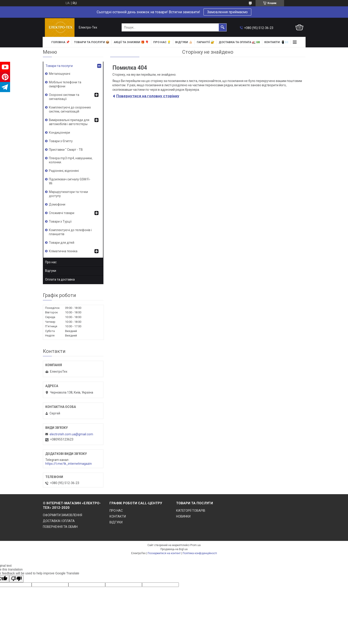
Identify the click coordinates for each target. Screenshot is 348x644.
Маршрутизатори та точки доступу (68, 194)
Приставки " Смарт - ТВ (66, 150)
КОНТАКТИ (118, 516)
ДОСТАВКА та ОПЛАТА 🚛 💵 (239, 42)
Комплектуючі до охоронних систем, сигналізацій (70, 109)
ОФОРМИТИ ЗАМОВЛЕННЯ (62, 515)
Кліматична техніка (63, 251)
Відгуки (51, 271)
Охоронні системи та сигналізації (64, 97)
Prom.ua (195, 545)
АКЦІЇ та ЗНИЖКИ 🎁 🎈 (131, 42)
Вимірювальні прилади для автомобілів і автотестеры (69, 122)
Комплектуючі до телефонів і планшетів (70, 232)
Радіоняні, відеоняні (64, 171)
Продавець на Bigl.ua (174, 549)
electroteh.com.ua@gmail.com (71, 434)
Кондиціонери (59, 133)
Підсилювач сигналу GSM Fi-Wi (70, 181)
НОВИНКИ (183, 516)
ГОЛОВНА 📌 (60, 42)
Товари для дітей (62, 243)
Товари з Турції (60, 221)
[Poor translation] (16, 579)
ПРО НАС (116, 511)
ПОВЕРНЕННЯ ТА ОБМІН (60, 527)
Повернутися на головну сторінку (148, 96)
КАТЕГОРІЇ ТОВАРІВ (191, 511)
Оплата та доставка (60, 279)
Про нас (51, 262)
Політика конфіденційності (200, 553)
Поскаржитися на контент (164, 553)
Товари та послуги (59, 66)
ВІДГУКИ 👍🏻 (184, 42)
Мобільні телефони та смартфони (65, 84)
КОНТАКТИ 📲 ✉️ (276, 42)
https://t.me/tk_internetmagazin (69, 464)
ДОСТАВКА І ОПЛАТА (59, 521)
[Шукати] (223, 27)
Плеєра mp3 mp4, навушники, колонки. (71, 160)
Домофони (57, 204)
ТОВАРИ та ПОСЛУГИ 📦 (92, 42)
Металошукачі (60, 74)
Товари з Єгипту (61, 141)
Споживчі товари (62, 213)
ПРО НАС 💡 (162, 42)
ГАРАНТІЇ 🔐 (206, 42)
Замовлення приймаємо (227, 12)
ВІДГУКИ (116, 522)
